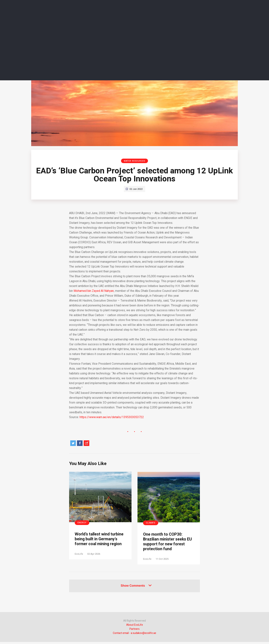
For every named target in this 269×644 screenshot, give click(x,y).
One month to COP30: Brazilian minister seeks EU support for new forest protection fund (167, 543)
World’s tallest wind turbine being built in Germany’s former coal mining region (98, 542)
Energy (82, 523)
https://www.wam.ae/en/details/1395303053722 (112, 417)
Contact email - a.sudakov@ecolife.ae (134, 635)
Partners (134, 631)
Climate (151, 523)
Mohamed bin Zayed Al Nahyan (94, 291)
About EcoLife (135, 627)
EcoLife (79, 561)
